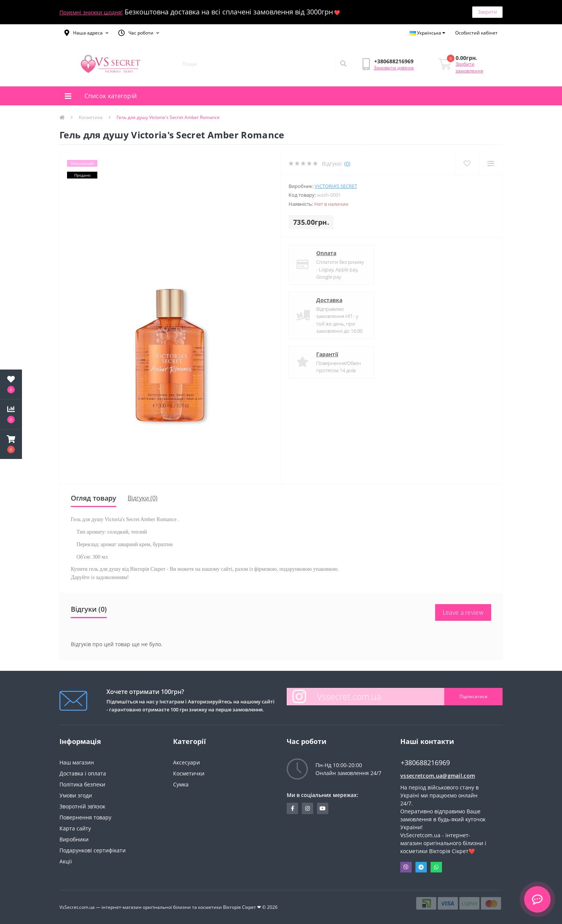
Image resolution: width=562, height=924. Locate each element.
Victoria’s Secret (336, 186)
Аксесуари (187, 762)
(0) (347, 164)
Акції (66, 861)
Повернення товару (85, 817)
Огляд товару (94, 498)
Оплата (326, 253)
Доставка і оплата (83, 773)
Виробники (74, 839)
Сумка (181, 784)
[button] (86, 33)
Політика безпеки (82, 784)
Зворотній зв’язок (82, 806)
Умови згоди (76, 795)
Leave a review (463, 612)
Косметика (91, 117)
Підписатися (473, 696)
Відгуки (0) (143, 498)
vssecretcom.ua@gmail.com (438, 776)
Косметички (189, 773)
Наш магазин (77, 762)
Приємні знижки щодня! (91, 12)
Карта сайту (75, 828)
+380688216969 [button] (425, 763)
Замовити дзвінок (394, 68)
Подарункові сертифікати (93, 850)
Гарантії (327, 354)
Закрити (487, 12)
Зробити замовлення (469, 67)
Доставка (329, 300)
